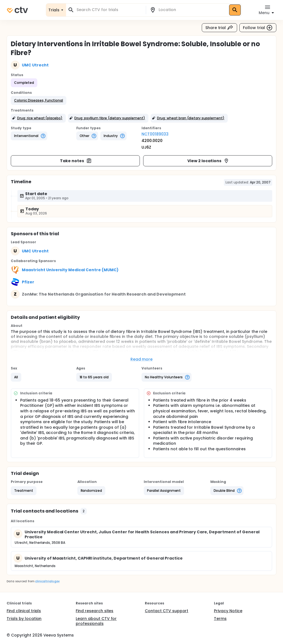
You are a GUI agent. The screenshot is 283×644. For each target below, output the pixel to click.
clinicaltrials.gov (47, 581)
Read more (142, 359)
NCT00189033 (155, 134)
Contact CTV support (167, 611)
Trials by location (24, 619)
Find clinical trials (24, 611)
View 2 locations (208, 161)
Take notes (76, 161)
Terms (220, 619)
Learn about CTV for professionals (96, 621)
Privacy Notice (228, 611)
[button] (39, 100)
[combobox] (109, 10)
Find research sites (95, 611)
